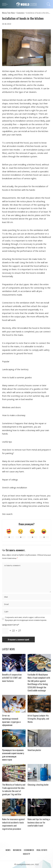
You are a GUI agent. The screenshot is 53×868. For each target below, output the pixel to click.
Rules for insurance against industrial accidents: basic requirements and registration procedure (13, 824)
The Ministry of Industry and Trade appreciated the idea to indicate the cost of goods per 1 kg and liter (14, 789)
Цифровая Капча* (11, 625)
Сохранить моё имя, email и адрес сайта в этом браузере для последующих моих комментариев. (26, 619)
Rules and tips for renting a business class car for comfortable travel (39, 822)
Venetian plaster (34, 750)
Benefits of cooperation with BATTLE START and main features (12, 678)
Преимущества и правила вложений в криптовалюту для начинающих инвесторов (13, 755)
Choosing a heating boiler (38, 785)
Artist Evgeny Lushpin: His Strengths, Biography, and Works (38, 719)
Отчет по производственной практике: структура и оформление (11, 720)
